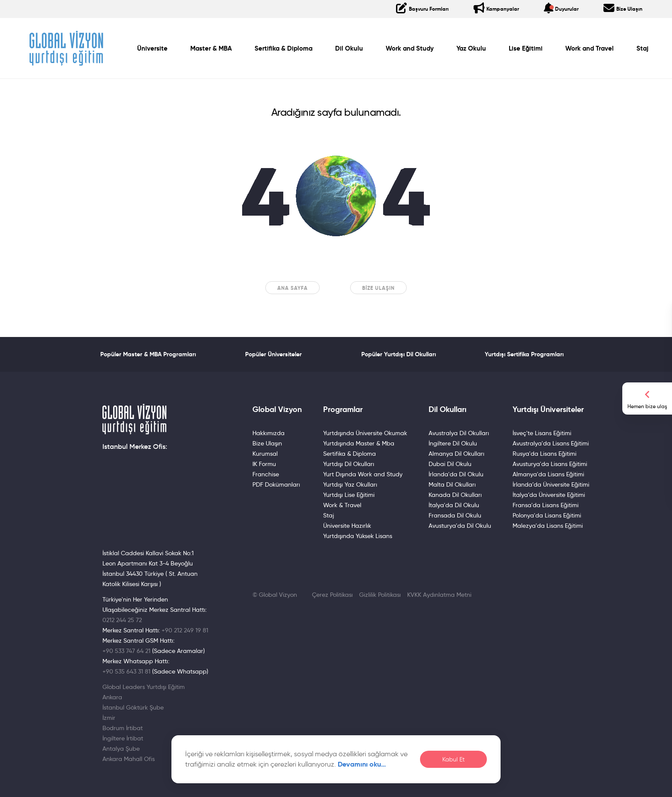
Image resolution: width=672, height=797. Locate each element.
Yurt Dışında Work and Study (363, 474)
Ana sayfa (292, 288)
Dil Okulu (349, 48)
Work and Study (410, 48)
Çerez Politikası (332, 595)
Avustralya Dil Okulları (459, 433)
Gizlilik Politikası (380, 595)
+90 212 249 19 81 (185, 630)
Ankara (112, 697)
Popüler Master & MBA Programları (148, 354)
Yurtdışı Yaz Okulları (350, 484)
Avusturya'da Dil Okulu (460, 526)
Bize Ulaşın (378, 288)
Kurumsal (265, 454)
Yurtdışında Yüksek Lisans (358, 536)
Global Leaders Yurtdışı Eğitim (144, 687)
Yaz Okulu (471, 48)
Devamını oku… (362, 764)
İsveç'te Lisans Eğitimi (542, 433)
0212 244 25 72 (122, 620)
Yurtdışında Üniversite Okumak (365, 433)
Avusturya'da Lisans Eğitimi (550, 464)
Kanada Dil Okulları (455, 495)
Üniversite (152, 48)
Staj (642, 48)
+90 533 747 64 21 (126, 651)
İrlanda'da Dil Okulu (456, 474)
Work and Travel (589, 48)
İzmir (109, 718)
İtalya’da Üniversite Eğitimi (549, 495)
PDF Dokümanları (276, 484)
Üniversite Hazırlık (347, 526)
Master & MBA (211, 48)
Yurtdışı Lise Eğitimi (349, 495)
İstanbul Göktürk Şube (133, 707)
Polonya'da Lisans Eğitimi (547, 515)
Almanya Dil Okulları (456, 454)
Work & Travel (342, 505)
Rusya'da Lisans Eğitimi (544, 454)
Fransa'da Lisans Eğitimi (546, 505)
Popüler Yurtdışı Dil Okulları (399, 354)
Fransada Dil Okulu (455, 515)
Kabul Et (453, 759)
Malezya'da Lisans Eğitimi (548, 526)
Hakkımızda (268, 433)
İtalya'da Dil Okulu (454, 505)
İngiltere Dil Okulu (453, 443)
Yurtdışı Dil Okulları (349, 464)
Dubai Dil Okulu (450, 464)
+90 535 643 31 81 (126, 671)
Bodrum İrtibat (123, 728)
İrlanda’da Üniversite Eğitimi (551, 484)
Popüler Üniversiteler (273, 354)
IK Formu (264, 464)
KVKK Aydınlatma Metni (439, 595)
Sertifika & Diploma (283, 48)
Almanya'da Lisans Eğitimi (548, 474)
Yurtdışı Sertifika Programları (524, 354)
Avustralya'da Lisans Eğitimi (551, 443)
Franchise (266, 474)
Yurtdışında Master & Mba (359, 443)
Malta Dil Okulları (452, 484)
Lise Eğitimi (526, 48)
